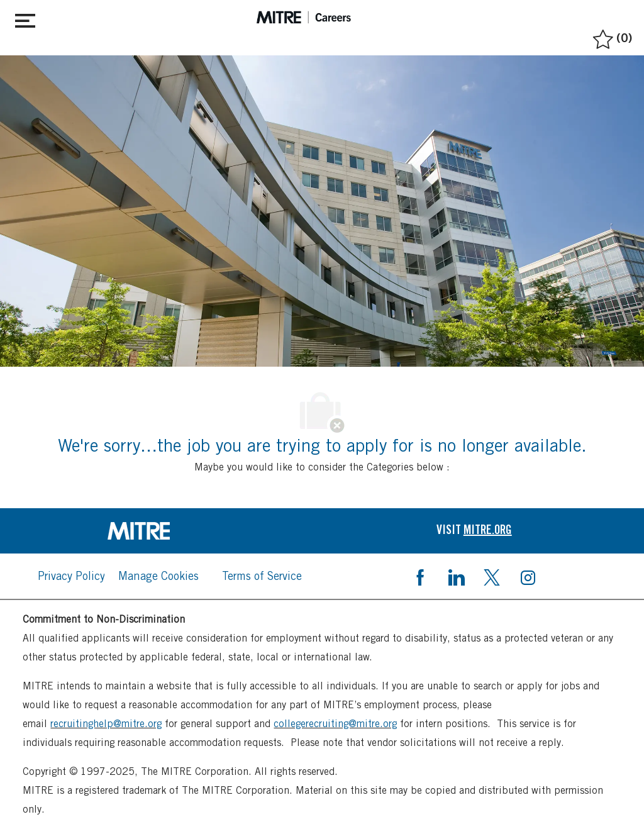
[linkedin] (456, 576)
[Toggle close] (25, 18)
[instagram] (528, 576)
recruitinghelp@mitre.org (106, 724)
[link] (170, 531)
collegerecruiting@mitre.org (335, 724)
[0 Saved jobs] (611, 36)
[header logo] (304, 17)
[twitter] (492, 576)
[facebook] (420, 576)
